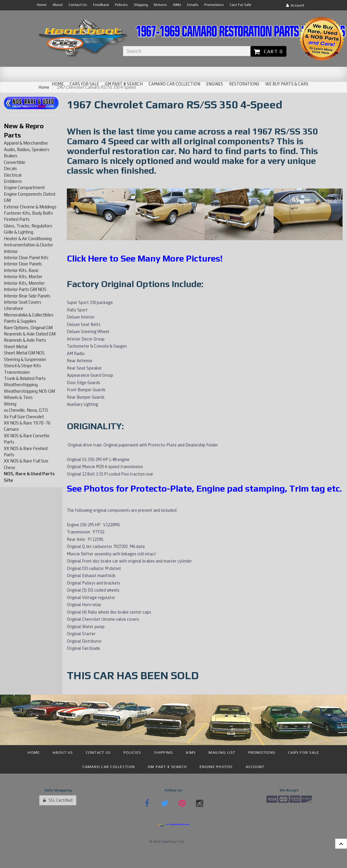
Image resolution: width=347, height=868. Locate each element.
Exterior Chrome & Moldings (30, 207)
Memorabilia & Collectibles (29, 315)
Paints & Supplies (20, 321)
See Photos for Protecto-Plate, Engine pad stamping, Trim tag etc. (204, 488)
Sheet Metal (16, 347)
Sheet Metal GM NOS (24, 353)
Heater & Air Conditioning (28, 239)
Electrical (13, 175)
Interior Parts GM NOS (25, 289)
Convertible (15, 162)
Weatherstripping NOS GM (29, 391)
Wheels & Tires (18, 397)
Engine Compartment (24, 187)
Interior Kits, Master (23, 277)
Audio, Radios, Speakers (27, 149)
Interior (11, 251)
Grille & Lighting (19, 232)
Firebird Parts (17, 219)
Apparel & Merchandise (26, 143)
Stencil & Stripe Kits (22, 366)
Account (295, 5)
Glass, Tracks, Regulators (28, 226)
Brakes (11, 156)
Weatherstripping (21, 385)
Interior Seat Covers (23, 302)
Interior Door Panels (23, 264)
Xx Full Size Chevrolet (24, 417)
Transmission (17, 372)
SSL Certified (58, 800)
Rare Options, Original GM (28, 328)
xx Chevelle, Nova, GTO (26, 410)
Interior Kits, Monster (24, 283)
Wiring (10, 404)
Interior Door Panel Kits (26, 258)
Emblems (13, 181)
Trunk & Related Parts (25, 378)
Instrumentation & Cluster (29, 245)
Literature (14, 308)
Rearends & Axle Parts (25, 340)
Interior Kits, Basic (21, 270)
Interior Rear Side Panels (27, 296)
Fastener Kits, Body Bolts (28, 213)
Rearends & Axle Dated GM (30, 334)
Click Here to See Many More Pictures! (145, 258)
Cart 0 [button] (268, 51)
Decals (10, 168)
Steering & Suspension (25, 359)
